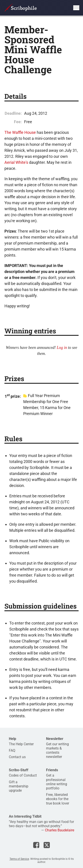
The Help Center (21, 744)
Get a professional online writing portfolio (57, 782)
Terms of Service (19, 859)
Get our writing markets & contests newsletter (57, 750)
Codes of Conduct (23, 775)
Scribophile (21, 8)
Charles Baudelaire (60, 830)
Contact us (17, 757)
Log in (62, 348)
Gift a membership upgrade (19, 786)
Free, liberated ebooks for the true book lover (58, 799)
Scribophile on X (47, 845)
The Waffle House (20, 132)
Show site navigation (76, 8)
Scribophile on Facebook (36, 845)
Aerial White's (16, 162)
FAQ (12, 750)
